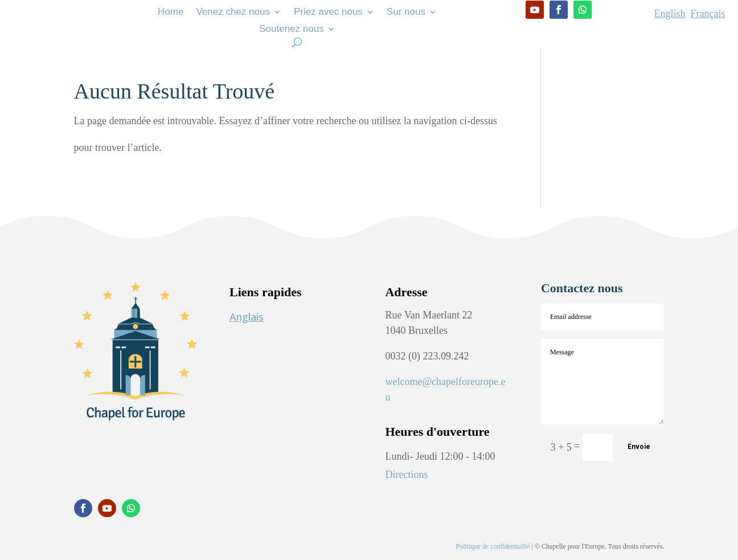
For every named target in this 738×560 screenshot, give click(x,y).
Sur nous (406, 13)
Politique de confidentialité (493, 546)
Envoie (639, 447)
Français (708, 14)
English (670, 14)
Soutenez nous (291, 30)
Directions (406, 475)
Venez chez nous (233, 13)
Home (171, 13)
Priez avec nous (328, 13)
